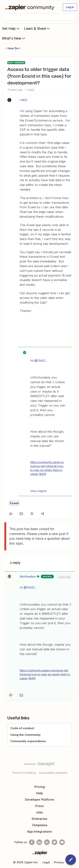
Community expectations (28, 741)
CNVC (24, 100)
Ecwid (14, 503)
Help (39, 793)
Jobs (39, 812)
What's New (14, 38)
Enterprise (39, 819)
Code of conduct (22, 728)
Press (40, 806)
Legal (46, 862)
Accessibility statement (53, 773)
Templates (40, 825)
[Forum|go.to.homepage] (30, 7)
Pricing (40, 787)
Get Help (11, 28)
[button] (70, 7)
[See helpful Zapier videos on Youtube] (62, 842)
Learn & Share (37, 28)
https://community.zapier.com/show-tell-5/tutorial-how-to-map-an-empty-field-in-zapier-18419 (47, 468)
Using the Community (26, 735)
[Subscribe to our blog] (47, 842)
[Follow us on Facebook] (32, 842)
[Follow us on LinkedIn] (39, 842)
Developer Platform (39, 800)
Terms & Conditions (24, 773)
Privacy (59, 862)
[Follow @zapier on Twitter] (54, 842)
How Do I (14, 48)
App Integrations (39, 832)
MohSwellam (28, 577)
